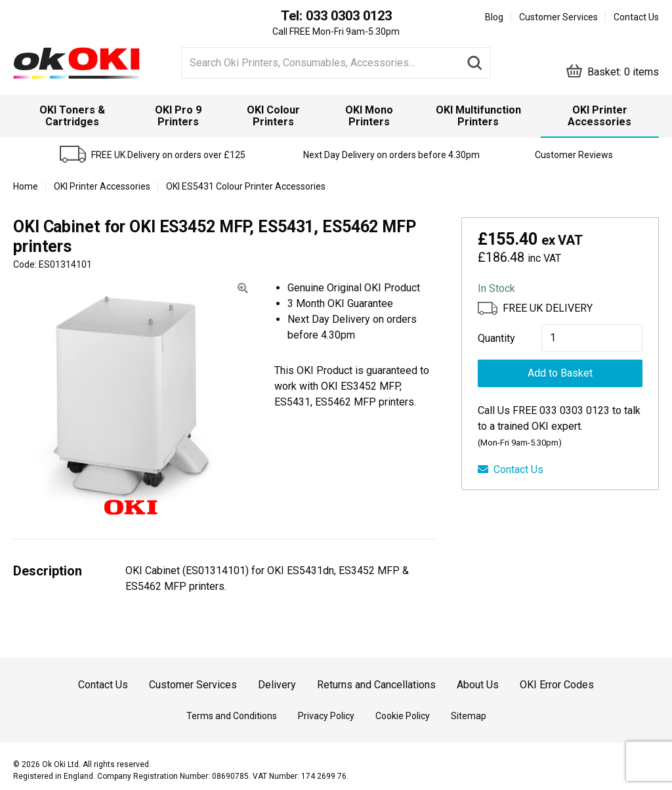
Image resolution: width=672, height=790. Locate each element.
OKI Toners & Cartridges (72, 116)
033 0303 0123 (349, 16)
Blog (494, 17)
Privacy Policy (326, 716)
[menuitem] (73, 116)
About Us (478, 685)
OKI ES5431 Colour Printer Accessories (246, 186)
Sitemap (469, 716)
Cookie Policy (403, 716)
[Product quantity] (592, 338)
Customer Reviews (574, 155)
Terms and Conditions (232, 716)
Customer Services (558, 17)
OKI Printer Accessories (599, 116)
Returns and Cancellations (376, 685)
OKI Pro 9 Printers (178, 116)
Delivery (277, 685)
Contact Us (636, 17)
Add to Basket (560, 373)
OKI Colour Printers (273, 116)
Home (26, 186)
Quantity (496, 338)
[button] (243, 288)
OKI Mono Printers (369, 116)
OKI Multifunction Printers (478, 116)
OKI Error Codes (557, 685)
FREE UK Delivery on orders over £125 (168, 155)
